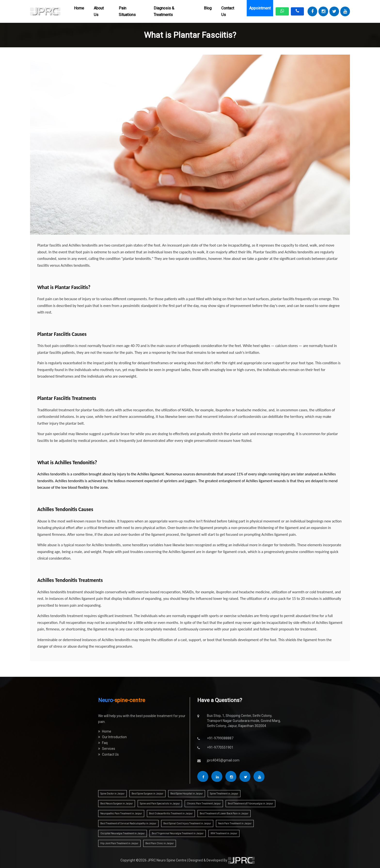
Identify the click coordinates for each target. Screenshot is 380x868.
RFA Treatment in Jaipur (224, 833)
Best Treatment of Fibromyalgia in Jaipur (250, 804)
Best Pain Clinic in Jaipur (160, 843)
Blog (208, 8)
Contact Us (228, 11)
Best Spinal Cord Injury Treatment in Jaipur (187, 823)
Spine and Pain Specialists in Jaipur (160, 804)
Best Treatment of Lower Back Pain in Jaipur (224, 814)
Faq (103, 743)
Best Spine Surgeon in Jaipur (147, 794)
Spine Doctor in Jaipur (112, 794)
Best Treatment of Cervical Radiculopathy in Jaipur (128, 823)
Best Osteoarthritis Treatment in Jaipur (171, 814)
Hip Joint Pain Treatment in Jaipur (119, 843)
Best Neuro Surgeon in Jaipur (117, 804)
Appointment (260, 8)
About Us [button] (99, 11)
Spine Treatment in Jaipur (224, 794)
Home (79, 8)
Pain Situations (127, 11)
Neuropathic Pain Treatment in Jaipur (121, 814)
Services (107, 749)
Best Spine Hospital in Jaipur (187, 794)
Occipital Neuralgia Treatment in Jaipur (123, 833)
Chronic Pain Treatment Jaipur (204, 804)
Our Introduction (112, 737)
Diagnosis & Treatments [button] (164, 11)
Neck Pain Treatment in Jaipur (235, 823)
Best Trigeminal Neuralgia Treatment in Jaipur (178, 833)
